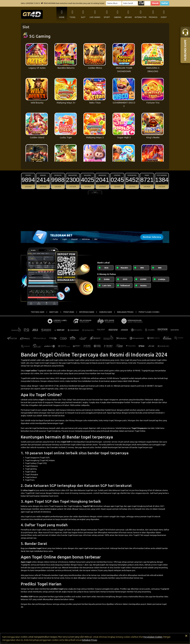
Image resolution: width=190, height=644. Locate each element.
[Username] (114, 3)
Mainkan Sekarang (152, 237)
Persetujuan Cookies (153, 637)
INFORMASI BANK (87, 312)
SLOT (83, 17)
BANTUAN (54, 312)
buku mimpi (104, 420)
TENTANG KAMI (37, 312)
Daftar (165, 3)
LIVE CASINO (95, 17)
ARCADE (128, 17)
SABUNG (118, 17)
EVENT (164, 17)
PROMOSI (153, 17)
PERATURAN (69, 312)
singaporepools (142, 493)
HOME (62, 17)
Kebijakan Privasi (90, 640)
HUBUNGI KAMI (106, 312)
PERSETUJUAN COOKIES (149, 312)
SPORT (107, 17)
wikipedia (85, 405)
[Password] (130, 3)
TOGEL (73, 17)
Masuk (155, 3)
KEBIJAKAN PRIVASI (125, 312)
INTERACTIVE (141, 17)
